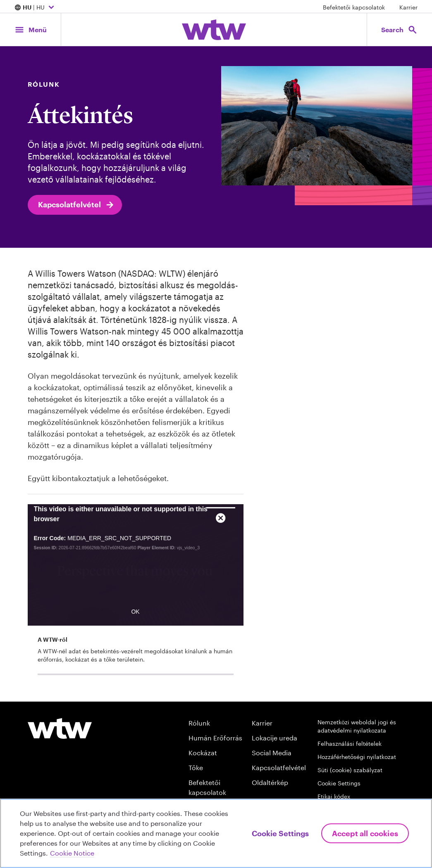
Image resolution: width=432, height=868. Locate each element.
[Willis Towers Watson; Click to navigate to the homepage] (214, 30)
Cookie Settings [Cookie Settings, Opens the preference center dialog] (280, 833)
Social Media (272, 753)
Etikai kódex (334, 796)
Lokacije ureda (274, 738)
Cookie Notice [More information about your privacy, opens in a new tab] (72, 853)
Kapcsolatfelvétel (76, 205)
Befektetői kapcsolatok (354, 7)
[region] (216, 833)
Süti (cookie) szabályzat (350, 770)
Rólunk (199, 723)
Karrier (408, 7)
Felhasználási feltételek (350, 743)
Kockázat (203, 753)
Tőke (196, 767)
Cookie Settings (339, 783)
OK (135, 624)
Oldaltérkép (270, 782)
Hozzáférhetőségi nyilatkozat (357, 757)
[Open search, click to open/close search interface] (398, 30)
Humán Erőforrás (215, 738)
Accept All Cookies (365, 833)
